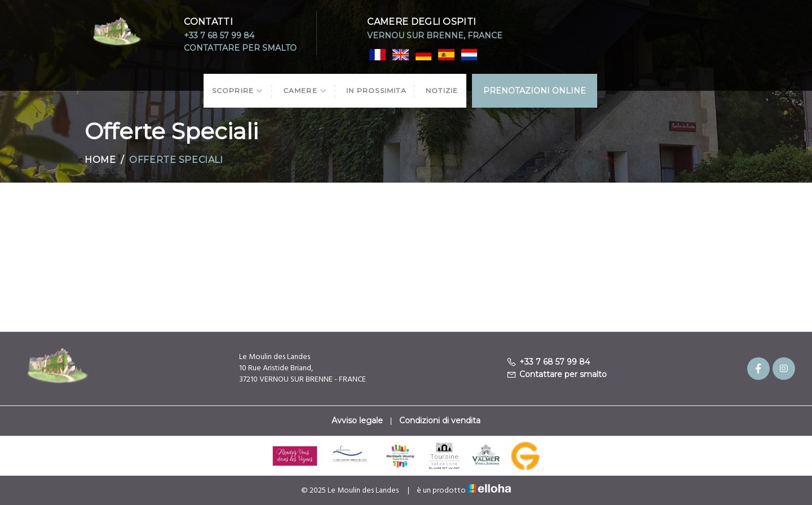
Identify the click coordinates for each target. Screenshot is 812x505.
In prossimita (376, 90)
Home (100, 160)
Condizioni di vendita (440, 420)
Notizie (442, 90)
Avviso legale (357, 420)
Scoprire (238, 90)
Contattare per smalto (240, 48)
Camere (305, 90)
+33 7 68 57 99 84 (219, 36)
